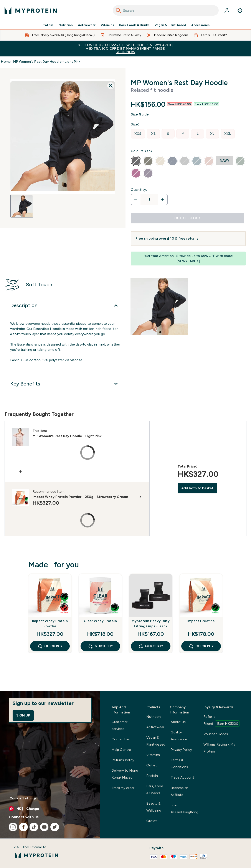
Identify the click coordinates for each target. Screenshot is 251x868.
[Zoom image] (111, 86)
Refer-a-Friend (222, 721)
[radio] (138, 134)
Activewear (87, 25)
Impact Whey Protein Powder (50, 623)
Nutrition (66, 25)
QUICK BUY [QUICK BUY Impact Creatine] (201, 646)
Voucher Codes (216, 734)
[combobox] (166, 10)
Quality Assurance (179, 736)
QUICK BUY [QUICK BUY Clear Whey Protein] (100, 646)
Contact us (121, 739)
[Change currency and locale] (50, 809)
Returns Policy (123, 760)
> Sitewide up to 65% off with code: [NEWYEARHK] (125, 49)
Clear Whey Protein (100, 621)
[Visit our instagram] (13, 827)
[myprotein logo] (31, 10)
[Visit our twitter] (55, 827)
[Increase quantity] (163, 199)
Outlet (152, 765)
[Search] (118, 10)
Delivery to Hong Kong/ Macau (125, 774)
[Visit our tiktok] (34, 827)
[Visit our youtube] (44, 827)
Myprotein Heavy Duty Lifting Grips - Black (151, 623)
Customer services (120, 725)
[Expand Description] (65, 305)
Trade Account (182, 777)
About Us (178, 722)
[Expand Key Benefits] (65, 384)
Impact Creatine (201, 621)
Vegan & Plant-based (170, 25)
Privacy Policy (181, 750)
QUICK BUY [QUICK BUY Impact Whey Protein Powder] (50, 646)
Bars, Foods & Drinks (134, 25)
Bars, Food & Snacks (155, 790)
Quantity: (139, 190)
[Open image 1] (22, 206)
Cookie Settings (23, 798)
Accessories (200, 25)
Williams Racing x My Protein (219, 748)
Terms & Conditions (179, 763)
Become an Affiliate (179, 791)
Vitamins (107, 25)
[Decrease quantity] (136, 199)
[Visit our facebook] (23, 827)
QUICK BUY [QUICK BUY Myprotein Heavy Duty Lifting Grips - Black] (151, 646)
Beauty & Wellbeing (154, 807)
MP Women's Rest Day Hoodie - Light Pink (47, 62)
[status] (149, 199)
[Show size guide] (188, 114)
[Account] (227, 10)
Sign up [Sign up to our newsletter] (23, 715)
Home (6, 62)
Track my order (123, 788)
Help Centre (121, 750)
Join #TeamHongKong (184, 809)
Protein (47, 25)
